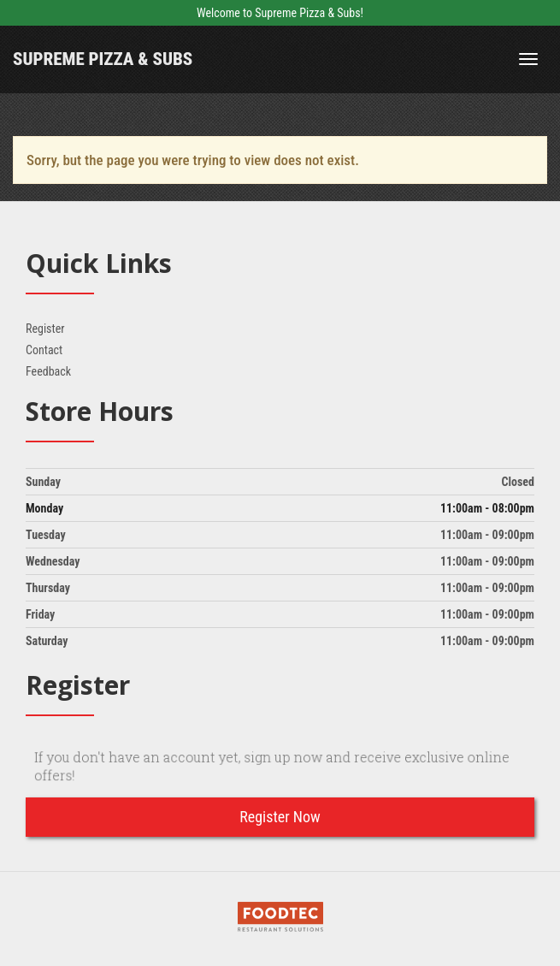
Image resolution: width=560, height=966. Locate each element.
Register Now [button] (280, 817)
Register (45, 329)
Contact (44, 350)
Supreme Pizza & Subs (103, 59)
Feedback (48, 371)
